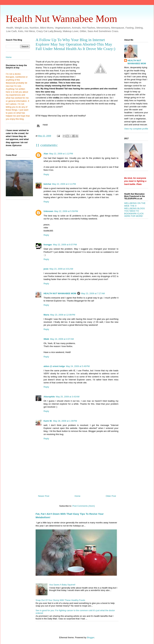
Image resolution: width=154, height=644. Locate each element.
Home (78, 496)
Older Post (111, 496)
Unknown (48, 211)
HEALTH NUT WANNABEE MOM (60, 293)
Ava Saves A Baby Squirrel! (62, 585)
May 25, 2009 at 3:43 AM (68, 397)
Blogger (91, 637)
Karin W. (48, 421)
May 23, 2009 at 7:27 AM (93, 293)
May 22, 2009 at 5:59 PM (66, 211)
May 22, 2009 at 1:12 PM (61, 154)
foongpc (48, 245)
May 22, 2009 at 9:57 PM (65, 245)
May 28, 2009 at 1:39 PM (65, 421)
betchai (47, 184)
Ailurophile (49, 397)
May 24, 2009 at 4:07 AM (62, 339)
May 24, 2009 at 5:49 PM (78, 366)
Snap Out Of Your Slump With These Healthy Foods (60, 600)
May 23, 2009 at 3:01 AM (61, 269)
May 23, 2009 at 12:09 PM (63, 315)
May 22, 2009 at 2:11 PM (64, 184)
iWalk (46, 339)
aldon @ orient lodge (54, 366)
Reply (46, 174)
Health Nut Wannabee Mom (61, 19)
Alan (46, 154)
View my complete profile (136, 129)
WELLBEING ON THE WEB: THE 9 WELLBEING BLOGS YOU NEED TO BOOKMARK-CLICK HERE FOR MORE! (135, 210)
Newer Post (44, 496)
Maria (46, 315)
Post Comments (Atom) (84, 506)
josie (46, 269)
